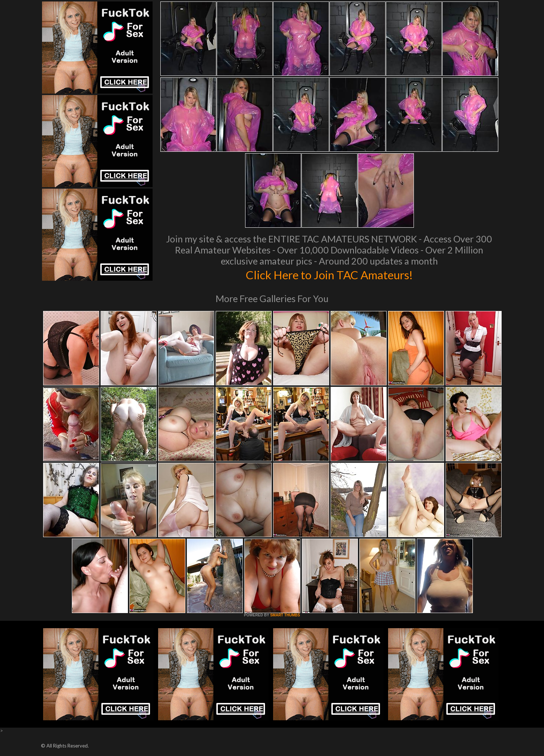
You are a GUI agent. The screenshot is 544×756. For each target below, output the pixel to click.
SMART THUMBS (285, 615)
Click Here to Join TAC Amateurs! (329, 274)
